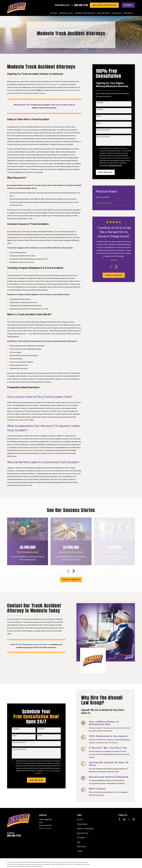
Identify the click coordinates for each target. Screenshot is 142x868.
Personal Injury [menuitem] (66, 13)
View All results (71, 580)
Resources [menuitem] (129, 13)
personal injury (76, 403)
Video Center (82, 847)
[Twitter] (129, 819)
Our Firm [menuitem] (53, 13)
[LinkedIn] (124, 819)
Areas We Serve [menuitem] (103, 13)
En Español (81, 838)
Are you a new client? (103, 130)
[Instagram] (134, 819)
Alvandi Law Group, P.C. (51, 84)
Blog (79, 842)
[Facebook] (120, 819)
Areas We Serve (83, 833)
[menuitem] (114, 197)
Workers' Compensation (85, 829)
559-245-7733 (81, 5)
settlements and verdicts (68, 90)
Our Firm (80, 820)
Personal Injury (82, 824)
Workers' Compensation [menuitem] (85, 13)
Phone (99, 116)
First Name (100, 103)
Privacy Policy (104, 165)
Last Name (100, 109)
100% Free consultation (104, 5)
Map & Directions (45, 828)
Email (98, 123)
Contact (80, 851)
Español (128, 5)
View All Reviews (114, 275)
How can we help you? (104, 137)
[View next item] (116, 267)
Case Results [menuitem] (117, 13)
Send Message (105, 172)
